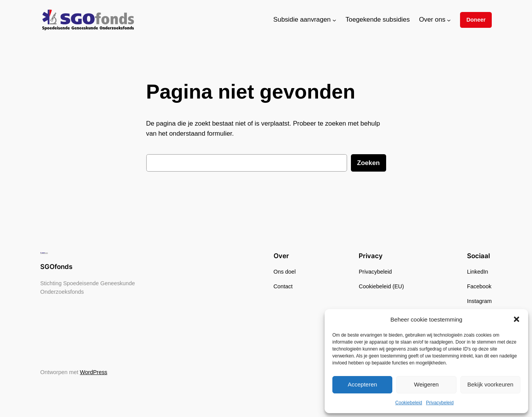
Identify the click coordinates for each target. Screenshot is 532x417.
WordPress (93, 372)
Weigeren (426, 384)
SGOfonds (56, 267)
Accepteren (363, 384)
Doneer (476, 20)
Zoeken (369, 163)
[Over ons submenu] (449, 20)
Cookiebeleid (409, 403)
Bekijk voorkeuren (490, 384)
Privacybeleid (440, 403)
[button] (517, 319)
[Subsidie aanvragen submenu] (334, 20)
